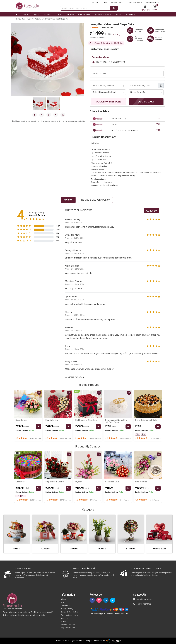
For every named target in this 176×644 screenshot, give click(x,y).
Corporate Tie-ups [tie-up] (135, 2)
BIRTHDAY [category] (71, 14)
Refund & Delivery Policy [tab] (96, 200)
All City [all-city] (63, 599)
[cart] (156, 8)
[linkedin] (63, 115)
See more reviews (75, 377)
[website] (27, 6)
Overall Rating (37, 215)
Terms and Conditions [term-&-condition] (69, 615)
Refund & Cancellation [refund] (70, 612)
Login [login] (142, 10)
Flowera (64, 641)
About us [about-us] (64, 618)
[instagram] (100, 600)
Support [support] (95, 2)
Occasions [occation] (131, 14)
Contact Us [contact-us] (65, 606)
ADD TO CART (146, 102)
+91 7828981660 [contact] (142, 604)
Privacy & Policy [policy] (67, 609)
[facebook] (35, 115)
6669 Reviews (108, 28)
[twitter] (114, 600)
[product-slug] (56, 19)
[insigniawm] (114, 641)
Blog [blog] (62, 602)
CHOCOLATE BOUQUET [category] (104, 14)
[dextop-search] (114, 8)
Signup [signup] (148, 10)
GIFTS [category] (119, 14)
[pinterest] (56, 115)
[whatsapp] (49, 115)
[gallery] (39, 104)
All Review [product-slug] (151, 211)
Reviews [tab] (68, 200)
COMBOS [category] (47, 14)
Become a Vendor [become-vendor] (118, 2)
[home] (17, 14)
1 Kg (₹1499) (99, 62)
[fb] (93, 600)
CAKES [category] (36, 14)
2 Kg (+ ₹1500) (117, 62)
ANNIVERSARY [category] (84, 14)
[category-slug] (24, 19)
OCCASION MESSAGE (108, 102)
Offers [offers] (104, 2)
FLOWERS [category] (25, 14)
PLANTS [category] (59, 14)
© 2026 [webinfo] (57, 641)
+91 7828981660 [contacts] (152, 2)
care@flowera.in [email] (142, 599)
